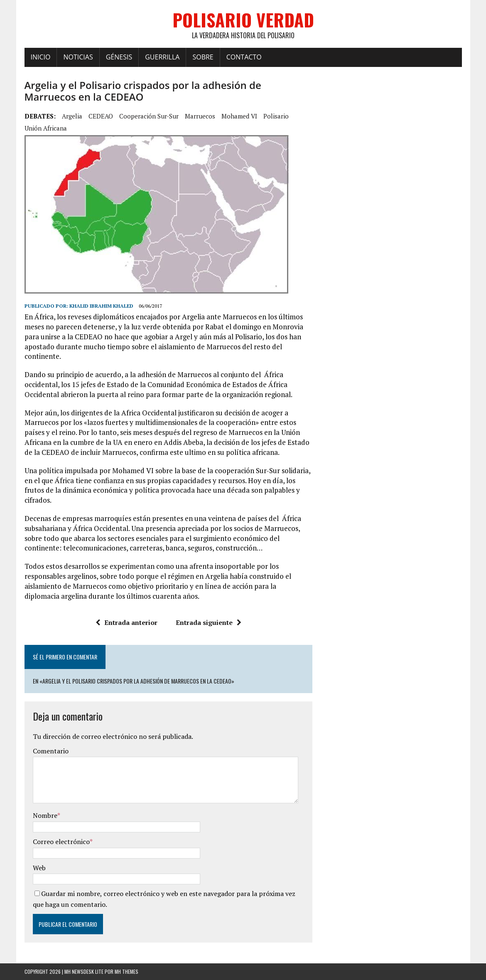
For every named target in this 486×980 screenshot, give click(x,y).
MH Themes (126, 971)
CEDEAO (101, 116)
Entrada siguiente (209, 622)
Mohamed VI (239, 116)
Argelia (72, 116)
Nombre (45, 815)
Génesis (119, 57)
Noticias (78, 57)
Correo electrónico (61, 842)
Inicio (41, 57)
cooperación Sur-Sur (149, 116)
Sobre (203, 57)
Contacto (244, 57)
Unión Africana (46, 128)
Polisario (276, 116)
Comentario (51, 751)
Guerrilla (162, 57)
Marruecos (200, 116)
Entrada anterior (126, 622)
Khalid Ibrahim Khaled (101, 306)
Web (39, 868)
